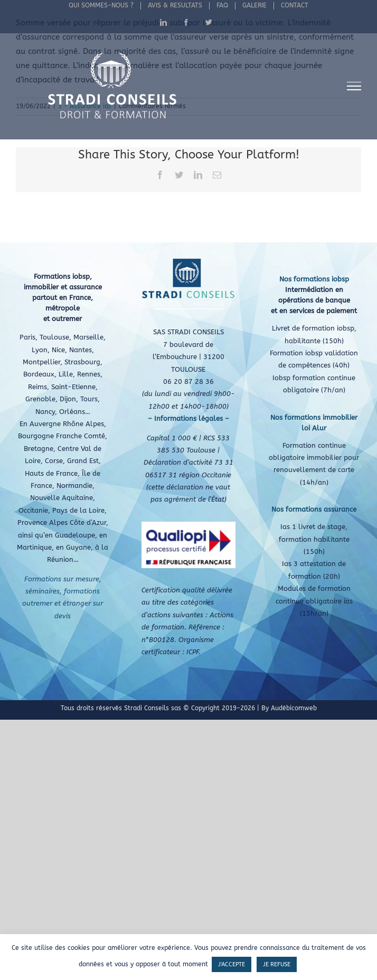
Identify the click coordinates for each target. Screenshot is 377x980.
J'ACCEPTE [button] (232, 964)
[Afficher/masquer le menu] (354, 86)
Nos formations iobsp (314, 279)
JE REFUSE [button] (277, 964)
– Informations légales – (188, 418)
